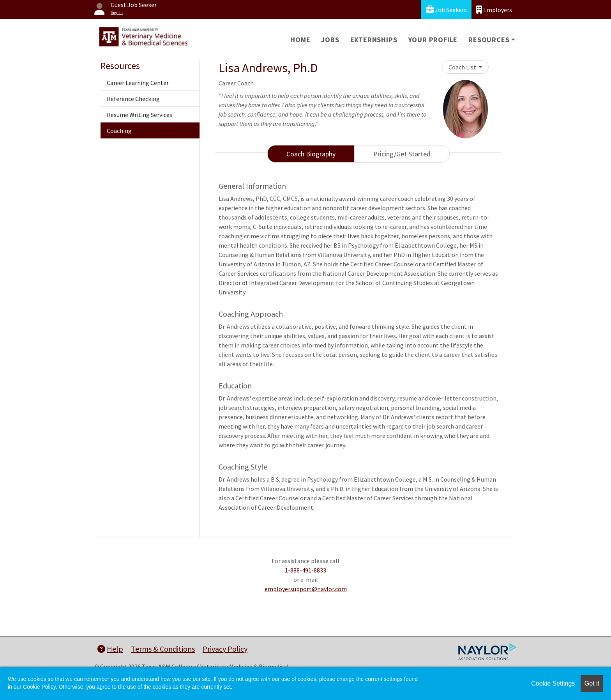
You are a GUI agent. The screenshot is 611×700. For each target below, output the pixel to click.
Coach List (463, 67)
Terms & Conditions (163, 649)
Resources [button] (489, 40)
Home (300, 40)
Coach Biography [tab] (311, 154)
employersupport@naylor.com (306, 589)
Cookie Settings (553, 683)
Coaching (119, 131)
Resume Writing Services (140, 115)
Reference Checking (133, 99)
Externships (374, 40)
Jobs (330, 40)
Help (110, 649)
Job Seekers (446, 10)
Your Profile (433, 40)
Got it (592, 683)
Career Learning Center (138, 83)
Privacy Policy (225, 649)
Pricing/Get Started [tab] (402, 154)
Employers (494, 10)
